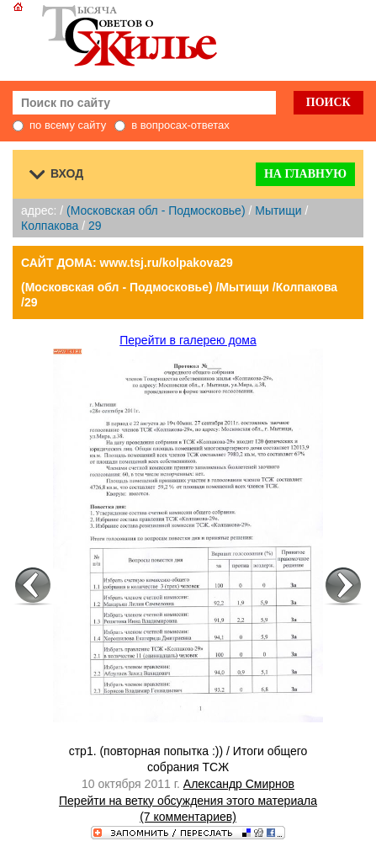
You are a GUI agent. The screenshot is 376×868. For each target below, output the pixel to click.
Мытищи (278, 210)
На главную (305, 174)
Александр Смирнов (239, 784)
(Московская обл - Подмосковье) (156, 210)
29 (95, 226)
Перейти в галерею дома (188, 340)
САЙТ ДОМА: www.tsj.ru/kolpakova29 (127, 263)
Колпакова (50, 226)
